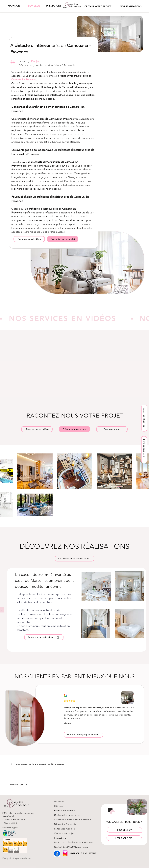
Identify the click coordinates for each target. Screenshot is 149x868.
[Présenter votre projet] (63, 239)
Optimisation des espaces (67, 815)
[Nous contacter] (144, 418)
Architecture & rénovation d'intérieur (73, 820)
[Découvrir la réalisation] (44, 637)
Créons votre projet (64, 833)
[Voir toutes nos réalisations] (74, 559)
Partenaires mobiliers (65, 829)
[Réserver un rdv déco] (29, 239)
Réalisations (60, 838)
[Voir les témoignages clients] (83, 735)
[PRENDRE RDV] (124, 830)
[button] (54, 6)
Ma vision (59, 801)
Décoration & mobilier (65, 824)
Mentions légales (11, 828)
